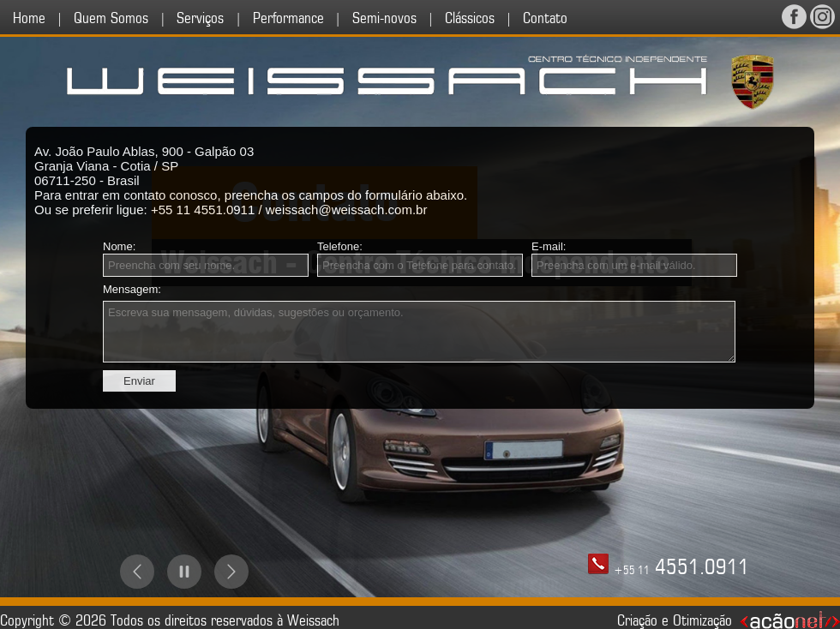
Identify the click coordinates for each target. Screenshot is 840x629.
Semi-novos (384, 18)
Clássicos (470, 18)
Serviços (200, 18)
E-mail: (549, 246)
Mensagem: (132, 289)
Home (29, 18)
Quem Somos (111, 18)
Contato (545, 18)
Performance (288, 18)
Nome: (119, 246)
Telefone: (340, 246)
